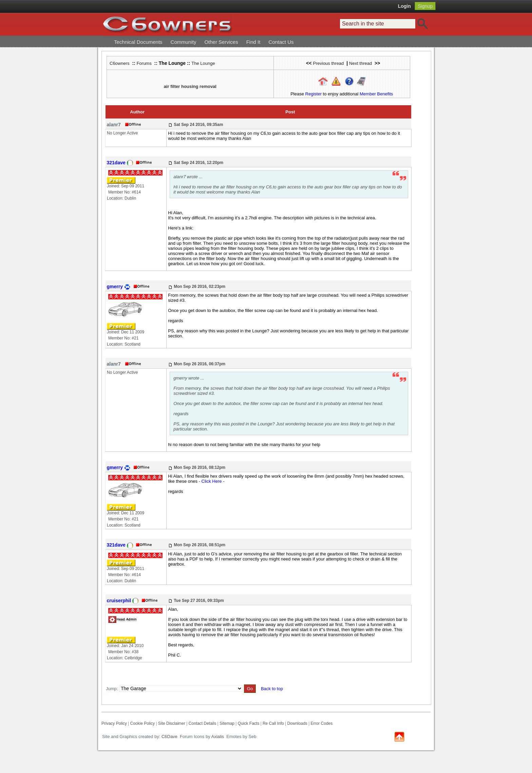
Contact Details (202, 723)
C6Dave (169, 737)
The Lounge (203, 63)
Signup (425, 6)
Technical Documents (138, 42)
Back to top (272, 689)
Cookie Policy (142, 723)
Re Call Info (273, 723)
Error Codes (322, 723)
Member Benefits (376, 94)
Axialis (218, 737)
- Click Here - (212, 481)
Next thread (360, 63)
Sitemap (227, 723)
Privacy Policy (114, 723)
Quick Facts (249, 723)
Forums (144, 63)
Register (313, 94)
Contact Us (281, 42)
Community (184, 42)
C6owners (120, 63)
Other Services (221, 42)
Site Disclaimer (172, 723)
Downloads (297, 723)
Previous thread (328, 63)
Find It (253, 42)
